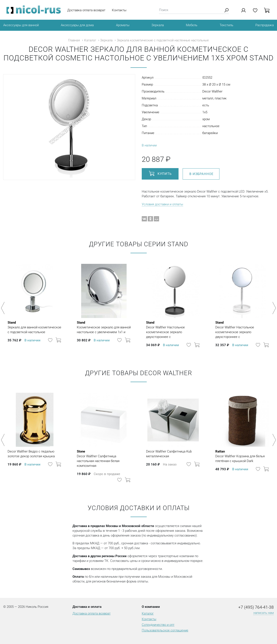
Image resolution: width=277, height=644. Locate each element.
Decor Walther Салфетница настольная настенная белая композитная (104, 458)
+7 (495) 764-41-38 (256, 607)
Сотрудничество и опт (158, 625)
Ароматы (123, 25)
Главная (74, 40)
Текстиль (226, 25)
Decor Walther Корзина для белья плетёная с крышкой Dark (242, 456)
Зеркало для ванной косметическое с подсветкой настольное (35, 327)
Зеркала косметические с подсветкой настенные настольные (163, 40)
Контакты (119, 10)
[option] (35, 306)
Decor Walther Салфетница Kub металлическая (169, 454)
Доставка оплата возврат (86, 10)
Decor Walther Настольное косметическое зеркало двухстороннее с (173, 329)
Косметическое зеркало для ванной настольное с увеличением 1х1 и (104, 327)
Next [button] (273, 308)
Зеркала (158, 25)
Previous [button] (4, 308)
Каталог (90, 40)
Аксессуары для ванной (21, 25)
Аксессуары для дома (77, 25)
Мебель (192, 25)
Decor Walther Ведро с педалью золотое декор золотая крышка (31, 454)
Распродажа (265, 25)
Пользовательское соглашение (165, 630)
